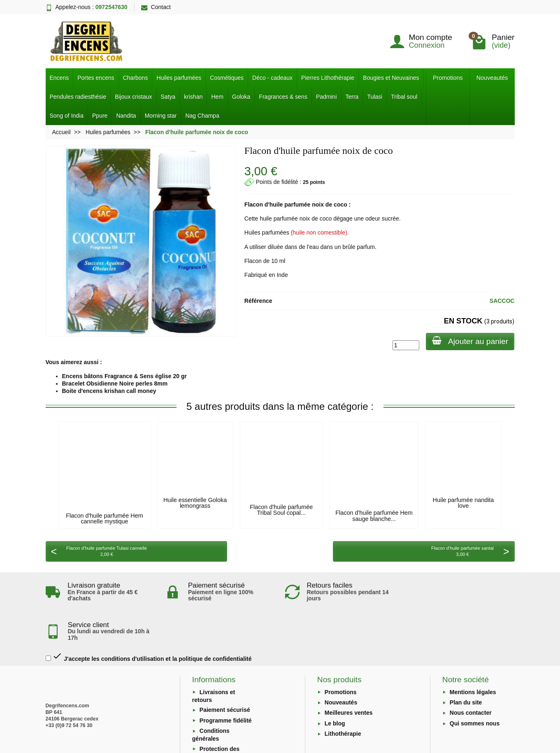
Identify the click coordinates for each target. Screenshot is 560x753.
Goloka (241, 97)
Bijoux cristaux (133, 97)
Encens (59, 78)
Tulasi (375, 97)
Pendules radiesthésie (78, 97)
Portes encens (96, 78)
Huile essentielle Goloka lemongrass (195, 503)
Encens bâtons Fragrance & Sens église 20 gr (124, 376)
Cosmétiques (227, 78)
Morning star (161, 116)
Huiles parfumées (179, 78)
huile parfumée (290, 205)
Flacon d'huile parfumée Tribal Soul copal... (281, 510)
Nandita (126, 116)
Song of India (67, 116)
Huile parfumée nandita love (464, 503)
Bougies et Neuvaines (391, 78)
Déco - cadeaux (272, 78)
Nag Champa (202, 116)
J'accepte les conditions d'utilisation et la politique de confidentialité (149, 617)
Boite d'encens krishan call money (109, 391)
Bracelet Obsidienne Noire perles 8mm (115, 383)
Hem (217, 97)
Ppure (100, 116)
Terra (352, 97)
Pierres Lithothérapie (328, 78)
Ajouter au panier (470, 341)
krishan (193, 97)
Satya (168, 97)
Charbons (136, 78)
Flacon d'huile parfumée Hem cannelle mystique (105, 518)
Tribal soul (404, 97)
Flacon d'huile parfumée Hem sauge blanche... (374, 516)
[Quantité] (405, 345)
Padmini (326, 97)
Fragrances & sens (283, 97)
